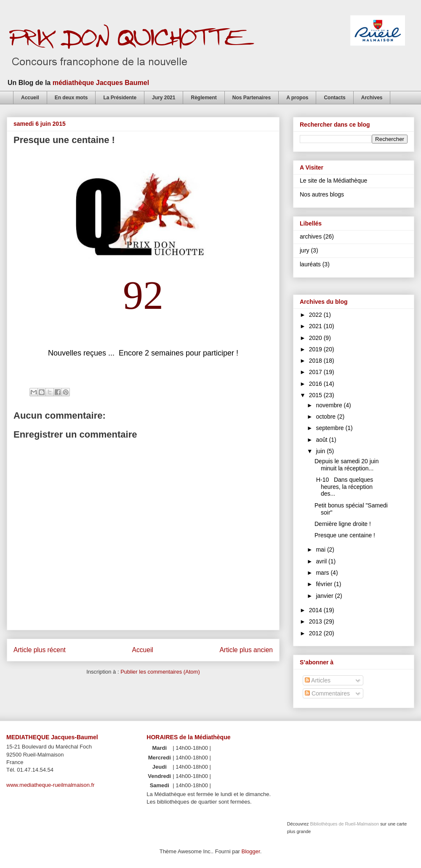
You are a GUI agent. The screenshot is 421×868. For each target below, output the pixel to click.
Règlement (204, 98)
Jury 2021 (164, 98)
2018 (316, 361)
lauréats (310, 264)
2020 (316, 338)
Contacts (334, 98)
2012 (316, 633)
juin (321, 451)
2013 (316, 621)
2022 (316, 315)
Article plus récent (40, 650)
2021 (316, 326)
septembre (330, 428)
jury (305, 250)
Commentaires (327, 693)
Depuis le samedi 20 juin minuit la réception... (347, 465)
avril (322, 561)
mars (323, 573)
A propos (297, 98)
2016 (316, 384)
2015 (316, 395)
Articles (318, 680)
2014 (316, 610)
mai (321, 549)
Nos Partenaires (252, 98)
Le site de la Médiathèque (333, 181)
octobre (326, 417)
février (325, 584)
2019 (316, 349)
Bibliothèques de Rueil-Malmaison (344, 824)
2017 (316, 372)
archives (311, 236)
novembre (330, 405)
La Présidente (120, 98)
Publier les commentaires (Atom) (160, 672)
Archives (372, 98)
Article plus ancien (246, 650)
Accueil (30, 98)
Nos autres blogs (322, 194)
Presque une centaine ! (345, 535)
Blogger (251, 851)
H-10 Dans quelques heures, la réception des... (344, 487)
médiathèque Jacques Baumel (101, 83)
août (322, 440)
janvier (325, 596)
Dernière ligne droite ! (343, 524)
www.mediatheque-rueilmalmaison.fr (51, 785)
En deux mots (71, 98)
